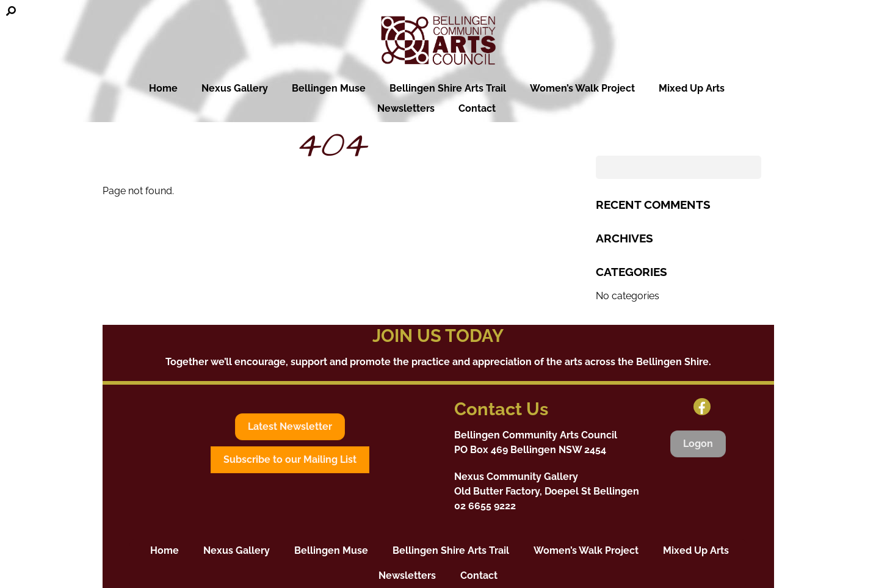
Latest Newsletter (290, 426)
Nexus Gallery (234, 88)
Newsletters (406, 108)
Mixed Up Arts (698, 88)
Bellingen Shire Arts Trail (454, 88)
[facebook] (702, 406)
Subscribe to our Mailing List (290, 459)
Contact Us (501, 409)
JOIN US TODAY (438, 336)
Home (157, 88)
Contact (477, 108)
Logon (698, 444)
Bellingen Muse (335, 88)
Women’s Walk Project (588, 88)
